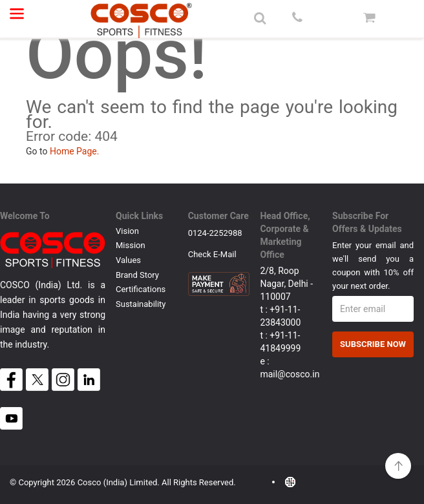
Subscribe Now (373, 344)
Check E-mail (212, 255)
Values (128, 260)
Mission (131, 245)
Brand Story (137, 275)
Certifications (141, 289)
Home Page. (75, 151)
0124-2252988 (215, 233)
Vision (127, 231)
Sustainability (141, 304)
